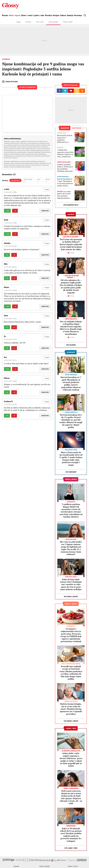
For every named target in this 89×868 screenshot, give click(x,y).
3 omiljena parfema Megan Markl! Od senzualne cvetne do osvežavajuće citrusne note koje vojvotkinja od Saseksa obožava (71, 510)
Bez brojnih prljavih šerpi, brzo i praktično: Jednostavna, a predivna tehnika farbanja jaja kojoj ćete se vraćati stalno (65, 139)
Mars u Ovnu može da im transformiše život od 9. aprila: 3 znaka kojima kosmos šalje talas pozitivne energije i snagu (71, 459)
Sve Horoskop (71, 472)
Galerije (70, 15)
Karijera (56, 15)
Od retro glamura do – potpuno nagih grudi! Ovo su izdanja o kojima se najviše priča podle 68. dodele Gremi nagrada (71, 286)
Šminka (28, 22)
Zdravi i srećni (27, 15)
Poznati (5, 15)
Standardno (15, 180)
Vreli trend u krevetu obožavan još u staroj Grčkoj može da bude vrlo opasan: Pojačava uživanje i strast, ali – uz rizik (71, 797)
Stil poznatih (53, 22)
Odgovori (45, 211)
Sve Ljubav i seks (71, 848)
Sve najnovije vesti (71, 205)
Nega (19, 22)
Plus (39, 180)
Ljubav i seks (39, 15)
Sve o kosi (40, 22)
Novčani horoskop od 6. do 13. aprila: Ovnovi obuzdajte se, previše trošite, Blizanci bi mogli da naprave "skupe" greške (71, 421)
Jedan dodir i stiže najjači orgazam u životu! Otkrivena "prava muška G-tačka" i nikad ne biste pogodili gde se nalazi (71, 760)
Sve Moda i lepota (71, 597)
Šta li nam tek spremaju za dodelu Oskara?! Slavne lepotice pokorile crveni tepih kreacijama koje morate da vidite (71, 244)
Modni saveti (68, 22)
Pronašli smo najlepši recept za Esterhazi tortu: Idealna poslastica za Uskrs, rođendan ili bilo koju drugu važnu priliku (71, 673)
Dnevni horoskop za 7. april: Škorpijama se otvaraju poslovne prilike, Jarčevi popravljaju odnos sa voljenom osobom (65, 182)
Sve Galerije (71, 345)
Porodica (49, 15)
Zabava (63, 15)
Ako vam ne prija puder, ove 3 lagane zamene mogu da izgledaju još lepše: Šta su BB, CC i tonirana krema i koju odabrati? (71, 548)
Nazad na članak (10, 82)
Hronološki (28, 180)
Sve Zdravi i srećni (71, 721)
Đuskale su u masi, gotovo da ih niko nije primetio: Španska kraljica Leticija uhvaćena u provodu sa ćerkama (65, 195)
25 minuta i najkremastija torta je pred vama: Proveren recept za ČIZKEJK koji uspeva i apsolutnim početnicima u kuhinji (71, 635)
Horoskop (78, 15)
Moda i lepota (15, 15)
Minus (48, 180)
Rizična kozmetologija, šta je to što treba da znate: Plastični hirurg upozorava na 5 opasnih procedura (71, 709)
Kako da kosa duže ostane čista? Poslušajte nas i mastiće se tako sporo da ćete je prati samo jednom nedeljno (71, 584)
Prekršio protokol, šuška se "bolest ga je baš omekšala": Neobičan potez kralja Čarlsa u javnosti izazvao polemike (65, 168)
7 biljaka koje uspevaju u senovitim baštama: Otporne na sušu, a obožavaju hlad (65, 153)
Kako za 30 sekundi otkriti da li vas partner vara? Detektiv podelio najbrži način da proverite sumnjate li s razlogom (71, 835)
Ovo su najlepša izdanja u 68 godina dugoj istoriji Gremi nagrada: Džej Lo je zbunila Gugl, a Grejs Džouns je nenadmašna (71, 328)
